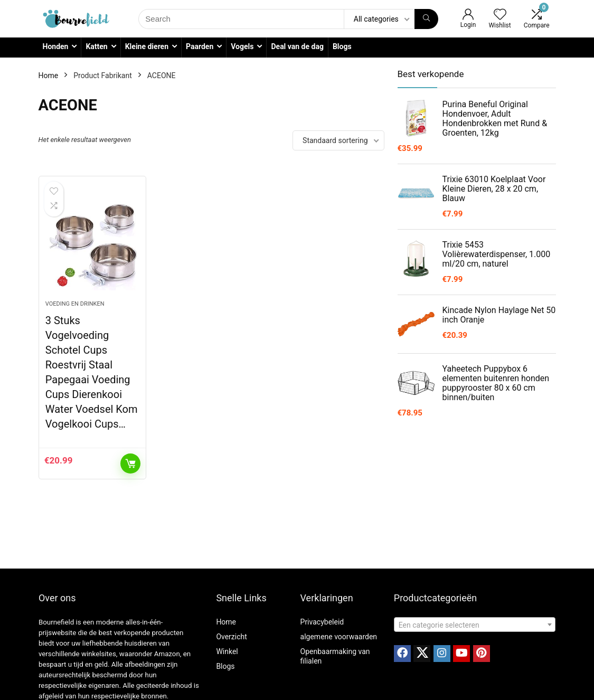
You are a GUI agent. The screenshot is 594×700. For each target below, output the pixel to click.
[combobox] (475, 625)
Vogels (242, 46)
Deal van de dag (297, 46)
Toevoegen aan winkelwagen (130, 463)
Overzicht (231, 637)
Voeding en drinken (75, 304)
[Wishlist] (500, 15)
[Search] (426, 19)
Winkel (227, 651)
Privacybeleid (322, 622)
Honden (56, 46)
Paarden (200, 46)
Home (49, 75)
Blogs (342, 46)
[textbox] (475, 625)
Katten (96, 46)
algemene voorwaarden (339, 637)
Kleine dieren (147, 46)
